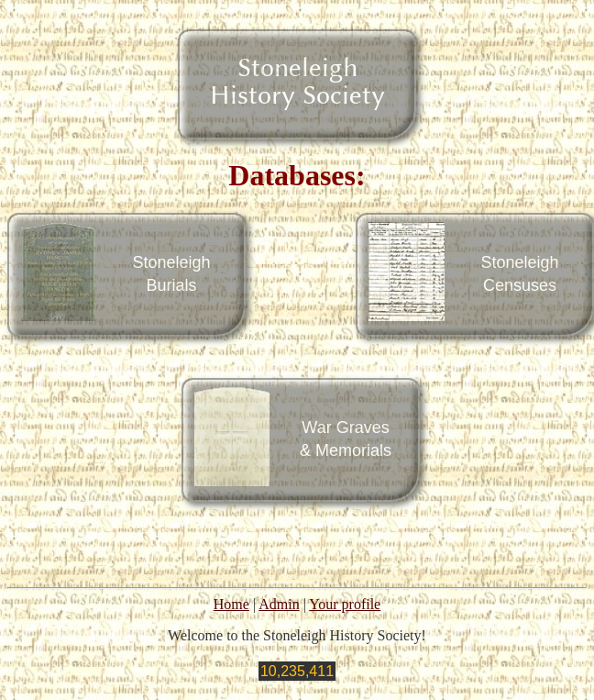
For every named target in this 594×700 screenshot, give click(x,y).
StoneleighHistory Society (297, 81)
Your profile (345, 604)
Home (231, 604)
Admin (279, 604)
